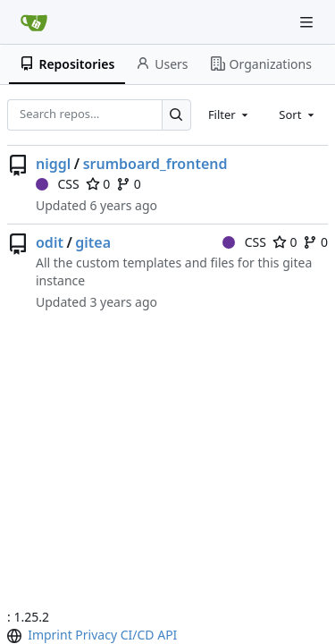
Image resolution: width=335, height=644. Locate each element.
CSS (58, 184)
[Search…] (176, 115)
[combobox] (230, 114)
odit (50, 242)
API (167, 635)
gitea (93, 242)
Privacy (96, 635)
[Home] (34, 22)
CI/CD (138, 635)
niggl (53, 164)
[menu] (16, 636)
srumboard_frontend (155, 164)
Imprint (50, 635)
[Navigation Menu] (308, 22)
